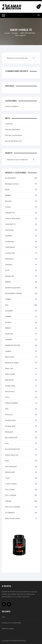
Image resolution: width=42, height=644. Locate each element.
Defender (9, 265)
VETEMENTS (10, 513)
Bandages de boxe (12, 184)
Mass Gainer (10, 357)
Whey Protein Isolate (13, 518)
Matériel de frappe (12, 363)
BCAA (7, 190)
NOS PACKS (9, 380)
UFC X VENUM (11, 495)
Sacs (7, 443)
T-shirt (7, 478)
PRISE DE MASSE (11, 403)
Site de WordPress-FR (13, 141)
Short (7, 461)
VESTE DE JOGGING (13, 507)
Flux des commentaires (14, 135)
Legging (8, 351)
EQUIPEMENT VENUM (13, 293)
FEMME (8, 299)
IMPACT (8, 328)
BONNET (8, 195)
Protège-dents (10, 420)
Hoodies (8, 322)
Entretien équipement (13, 288)
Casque (8, 207)
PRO (7, 409)
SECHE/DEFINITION (12, 449)
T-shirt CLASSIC (11, 484)
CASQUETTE (10, 213)
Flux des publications (13, 129)
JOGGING (9, 340)
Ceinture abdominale (13, 218)
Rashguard (9, 432)
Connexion (9, 124)
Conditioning (10, 241)
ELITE (7, 270)
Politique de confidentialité (11, 623)
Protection (9, 415)
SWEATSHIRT (10, 472)
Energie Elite (10, 276)
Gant (7, 305)
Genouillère (9, 311)
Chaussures (9, 230)
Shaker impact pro (12, 455)
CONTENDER (10, 247)
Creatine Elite (10, 253)
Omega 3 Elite (10, 386)
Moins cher (9, 368)
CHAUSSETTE (10, 224)
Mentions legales (8, 629)
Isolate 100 (9, 334)
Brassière (8, 201)
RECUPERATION (11, 438)
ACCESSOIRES (10, 178)
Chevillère (9, 236)
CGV (3, 617)
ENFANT (8, 282)
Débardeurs (9, 259)
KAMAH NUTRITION (13, 345)
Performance (10, 391)
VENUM (8, 501)
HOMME (8, 316)
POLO (7, 397)
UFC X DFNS (10, 490)
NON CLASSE (10, 374)
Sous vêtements (11, 466)
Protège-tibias (10, 426)
